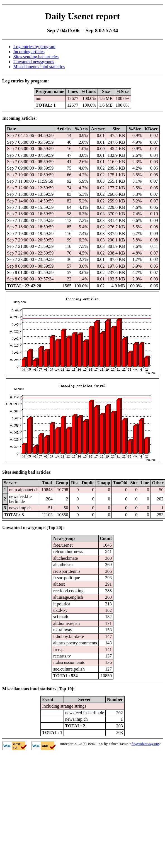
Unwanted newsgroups (34, 62)
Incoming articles (29, 52)
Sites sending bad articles (36, 57)
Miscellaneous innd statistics (39, 67)
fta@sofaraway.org (145, 744)
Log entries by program (34, 47)
